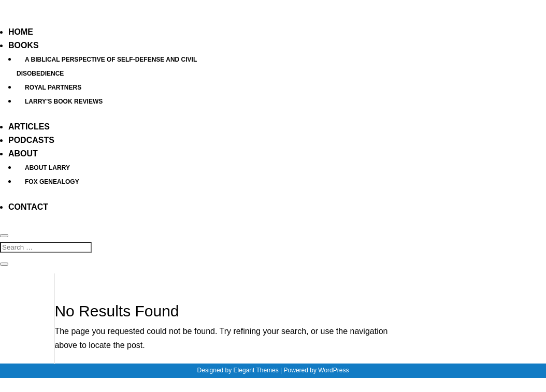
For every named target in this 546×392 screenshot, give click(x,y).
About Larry (47, 168)
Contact (28, 207)
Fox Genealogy (52, 182)
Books (24, 45)
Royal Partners (53, 88)
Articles (29, 127)
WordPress (333, 370)
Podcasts (31, 140)
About (23, 154)
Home (21, 32)
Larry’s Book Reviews (64, 101)
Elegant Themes (256, 370)
